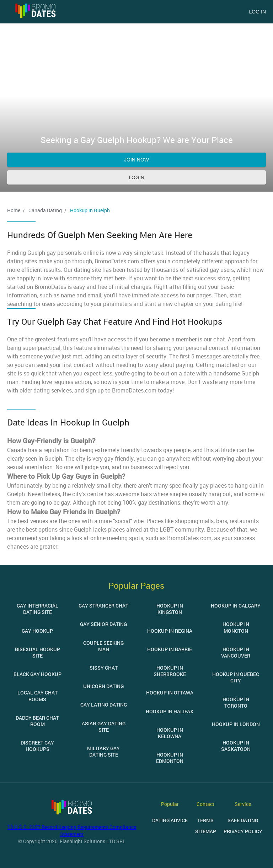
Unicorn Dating (103, 686)
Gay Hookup (37, 631)
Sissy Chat (104, 668)
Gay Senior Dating (103, 624)
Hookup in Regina (170, 631)
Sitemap (206, 831)
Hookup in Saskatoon (236, 746)
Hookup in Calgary (236, 606)
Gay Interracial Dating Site (38, 609)
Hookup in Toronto (236, 702)
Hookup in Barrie (170, 649)
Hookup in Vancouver (236, 652)
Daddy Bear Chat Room (37, 721)
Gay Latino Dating (104, 705)
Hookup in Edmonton (170, 758)
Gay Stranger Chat (103, 606)
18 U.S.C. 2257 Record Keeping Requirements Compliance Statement (72, 831)
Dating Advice (170, 820)
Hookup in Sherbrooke (170, 671)
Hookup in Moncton (236, 627)
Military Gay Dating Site (103, 751)
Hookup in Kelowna (170, 733)
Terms (205, 820)
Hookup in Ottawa (170, 693)
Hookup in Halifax (170, 711)
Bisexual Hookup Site (38, 652)
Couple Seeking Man (103, 646)
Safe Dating (243, 820)
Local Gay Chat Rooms (38, 696)
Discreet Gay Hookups (37, 746)
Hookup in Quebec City (236, 677)
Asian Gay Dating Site (104, 727)
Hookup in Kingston (170, 609)
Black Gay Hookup (38, 674)
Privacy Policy (243, 831)
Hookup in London (236, 724)
